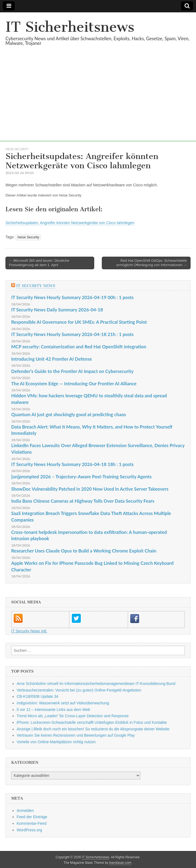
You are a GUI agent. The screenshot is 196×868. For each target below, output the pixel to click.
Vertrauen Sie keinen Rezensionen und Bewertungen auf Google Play (76, 735)
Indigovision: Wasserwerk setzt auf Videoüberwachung (63, 703)
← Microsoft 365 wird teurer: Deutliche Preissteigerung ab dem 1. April (39, 263)
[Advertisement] (98, 103)
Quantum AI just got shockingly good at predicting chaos (69, 414)
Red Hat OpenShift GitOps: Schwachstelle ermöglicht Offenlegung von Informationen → (152, 263)
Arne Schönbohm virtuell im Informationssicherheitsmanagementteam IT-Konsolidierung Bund (96, 684)
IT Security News (36, 286)
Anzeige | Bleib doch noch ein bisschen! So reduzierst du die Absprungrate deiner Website (93, 729)
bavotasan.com (121, 863)
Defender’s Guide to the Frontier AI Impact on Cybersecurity (72, 371)
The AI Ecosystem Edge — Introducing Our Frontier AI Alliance (74, 384)
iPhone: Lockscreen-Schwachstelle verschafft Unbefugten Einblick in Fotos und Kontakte (92, 722)
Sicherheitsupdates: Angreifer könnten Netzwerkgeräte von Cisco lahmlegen (70, 223)
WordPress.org (29, 830)
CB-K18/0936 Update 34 (38, 696)
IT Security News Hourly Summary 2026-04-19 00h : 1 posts (72, 297)
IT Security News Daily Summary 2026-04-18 (57, 310)
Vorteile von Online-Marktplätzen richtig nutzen (56, 742)
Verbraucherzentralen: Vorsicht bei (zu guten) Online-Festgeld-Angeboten (79, 690)
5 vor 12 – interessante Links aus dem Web (53, 710)
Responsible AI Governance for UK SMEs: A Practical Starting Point (79, 322)
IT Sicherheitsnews (70, 27)
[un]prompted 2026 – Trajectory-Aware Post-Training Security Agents (81, 477)
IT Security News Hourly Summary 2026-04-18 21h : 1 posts (72, 334)
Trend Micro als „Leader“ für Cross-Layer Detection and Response (73, 716)
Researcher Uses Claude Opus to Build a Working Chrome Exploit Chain (84, 551)
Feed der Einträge (32, 817)
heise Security (17, 149)
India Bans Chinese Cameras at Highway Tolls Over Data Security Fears (83, 501)
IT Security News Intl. (29, 631)
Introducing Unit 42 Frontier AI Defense (51, 359)
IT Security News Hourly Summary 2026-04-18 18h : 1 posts (72, 464)
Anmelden (25, 811)
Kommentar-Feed (32, 823)
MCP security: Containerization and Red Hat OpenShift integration (79, 347)
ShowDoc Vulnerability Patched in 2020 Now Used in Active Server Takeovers (90, 489)
